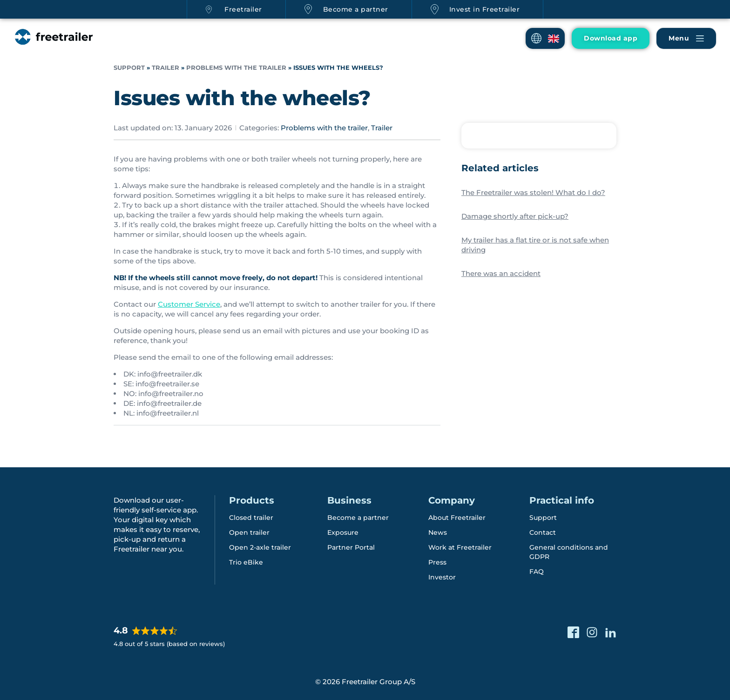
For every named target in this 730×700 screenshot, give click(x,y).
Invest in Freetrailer (485, 9)
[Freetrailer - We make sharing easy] (53, 46)
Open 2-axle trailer (260, 547)
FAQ (537, 571)
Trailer (166, 68)
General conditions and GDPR (569, 552)
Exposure (343, 532)
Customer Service (189, 304)
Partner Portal (351, 547)
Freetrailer (243, 9)
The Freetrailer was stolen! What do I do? (533, 192)
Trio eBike (246, 562)
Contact (543, 532)
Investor (442, 577)
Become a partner (356, 9)
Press (437, 562)
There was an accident (501, 273)
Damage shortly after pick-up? (515, 216)
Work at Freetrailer (460, 547)
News (438, 532)
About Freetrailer (457, 517)
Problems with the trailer (236, 68)
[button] (545, 38)
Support (129, 68)
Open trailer (249, 532)
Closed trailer (251, 517)
